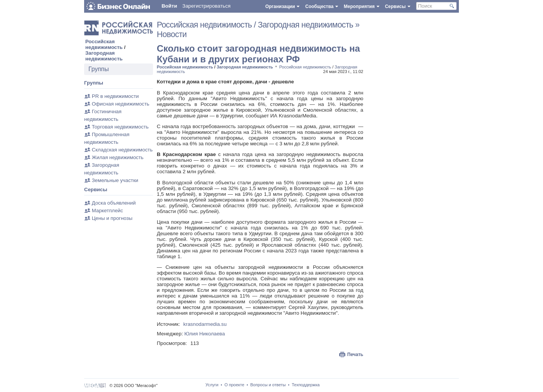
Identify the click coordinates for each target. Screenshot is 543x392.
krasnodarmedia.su (205, 324)
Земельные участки (115, 180)
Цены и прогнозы (112, 218)
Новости (172, 34)
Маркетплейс (107, 211)
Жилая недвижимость (118, 157)
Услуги (212, 385)
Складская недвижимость (122, 150)
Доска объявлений (114, 203)
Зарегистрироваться (206, 6)
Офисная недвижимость (121, 104)
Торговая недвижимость (120, 127)
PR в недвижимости (115, 96)
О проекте (234, 385)
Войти (169, 6)
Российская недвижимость (104, 44)
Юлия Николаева (205, 334)
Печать (355, 355)
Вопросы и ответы (268, 385)
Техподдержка (306, 385)
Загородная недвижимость (104, 56)
